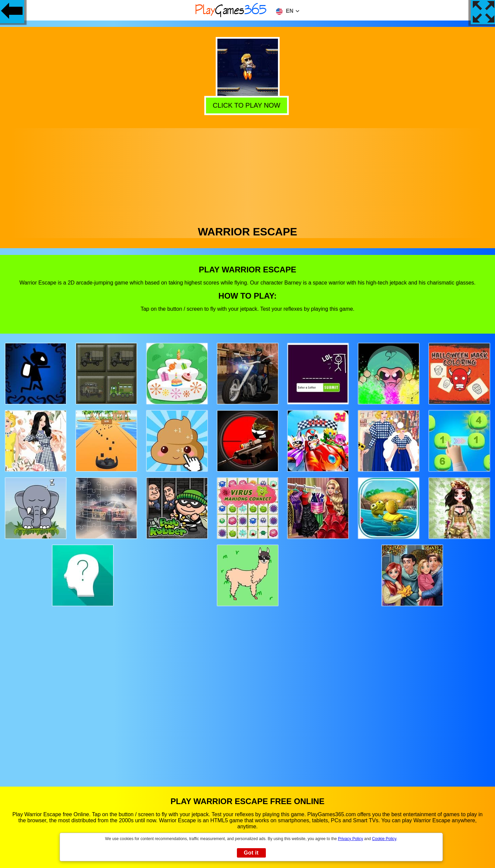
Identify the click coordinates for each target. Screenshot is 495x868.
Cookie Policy (384, 839)
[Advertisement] (248, 175)
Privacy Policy (350, 839)
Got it (251, 853)
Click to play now (247, 105)
